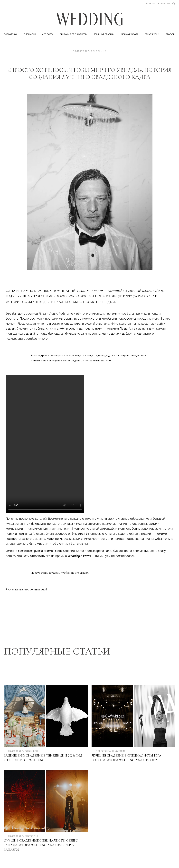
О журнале (149, 4)
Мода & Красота (130, 35)
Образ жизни (152, 35)
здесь (111, 302)
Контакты (164, 4)
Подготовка (11, 35)
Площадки (30, 35)
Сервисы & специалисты (74, 35)
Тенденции (99, 51)
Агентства (48, 35)
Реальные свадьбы (104, 35)
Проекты (170, 35)
